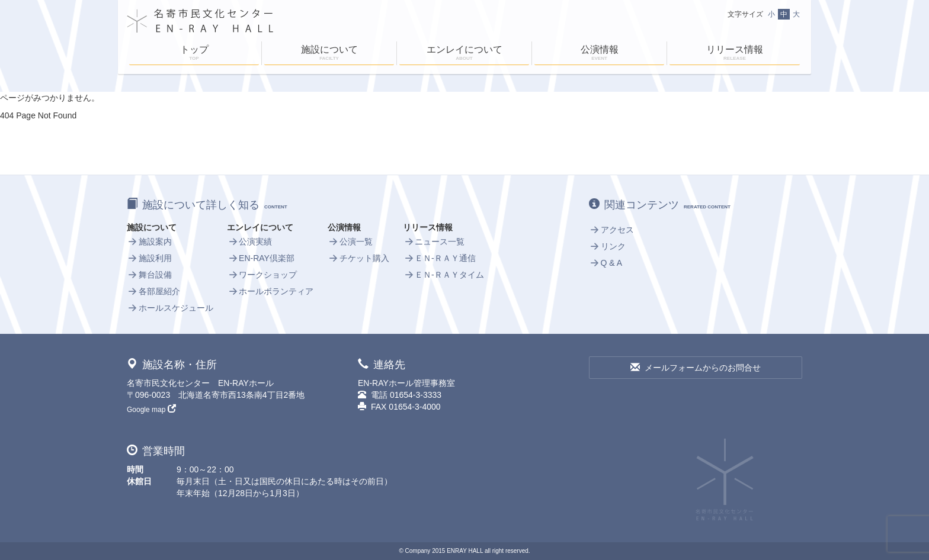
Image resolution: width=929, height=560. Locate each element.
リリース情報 (735, 54)
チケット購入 (358, 258)
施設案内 (149, 242)
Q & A (606, 263)
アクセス (611, 230)
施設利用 (149, 258)
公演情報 (599, 54)
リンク (607, 246)
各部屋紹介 (153, 291)
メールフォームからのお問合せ (696, 368)
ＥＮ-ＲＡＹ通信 (439, 258)
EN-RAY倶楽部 (260, 258)
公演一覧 (350, 242)
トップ (194, 54)
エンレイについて (464, 54)
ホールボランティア (270, 291)
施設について (329, 54)
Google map (151, 410)
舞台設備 (149, 275)
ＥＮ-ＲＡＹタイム (443, 275)
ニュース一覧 (434, 242)
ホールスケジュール (170, 308)
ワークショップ (262, 275)
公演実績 (249, 242)
